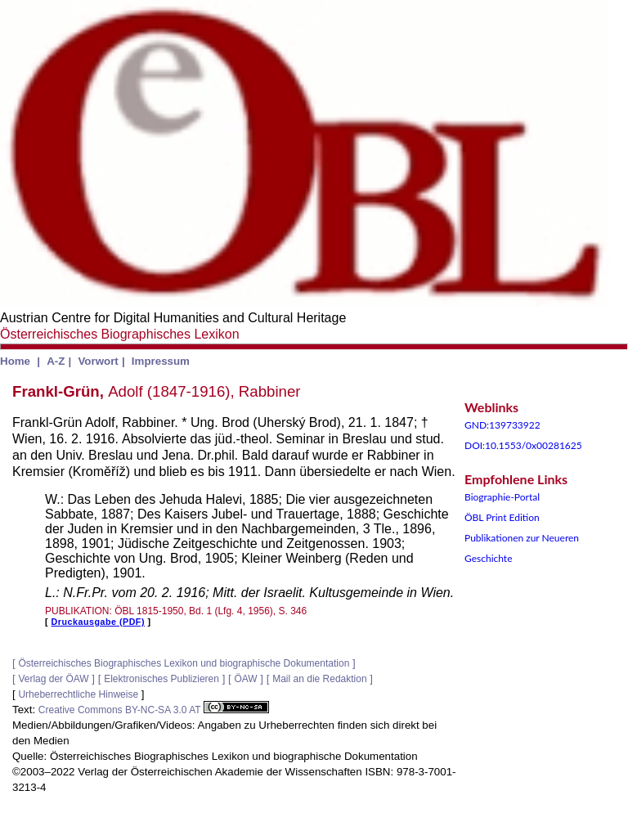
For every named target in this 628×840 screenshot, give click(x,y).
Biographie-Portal (502, 497)
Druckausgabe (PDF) (98, 622)
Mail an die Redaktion (319, 679)
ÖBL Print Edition (502, 517)
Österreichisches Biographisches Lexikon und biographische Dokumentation (184, 663)
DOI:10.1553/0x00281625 (523, 445)
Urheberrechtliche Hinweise (78, 694)
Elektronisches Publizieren (161, 679)
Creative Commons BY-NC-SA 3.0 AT (154, 710)
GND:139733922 (502, 425)
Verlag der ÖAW (53, 679)
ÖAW (245, 679)
